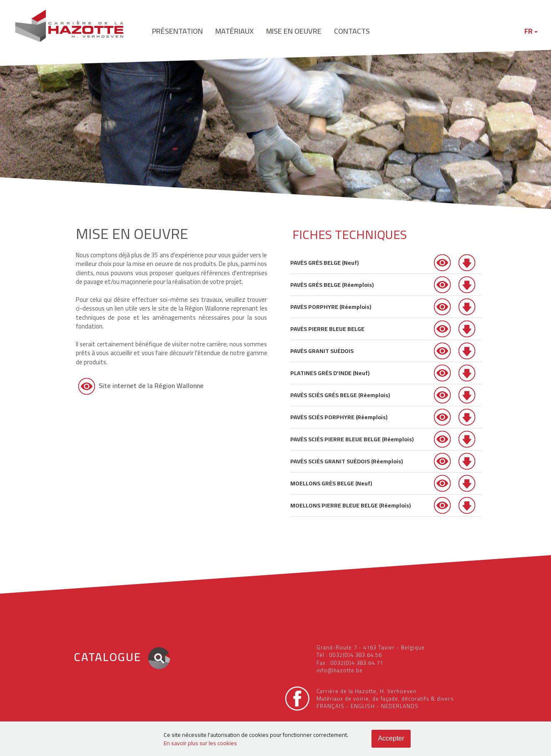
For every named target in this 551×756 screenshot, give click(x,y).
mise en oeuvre (294, 31)
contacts (352, 31)
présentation (177, 31)
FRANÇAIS (330, 706)
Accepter (391, 738)
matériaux (234, 31)
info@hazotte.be (340, 670)
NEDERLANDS (400, 706)
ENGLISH (363, 706)
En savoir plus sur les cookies (200, 743)
